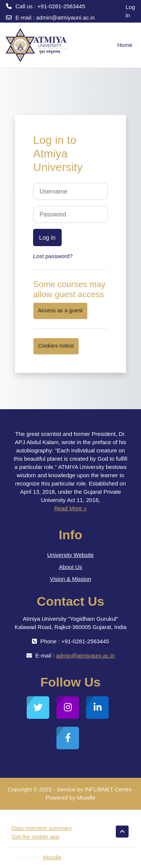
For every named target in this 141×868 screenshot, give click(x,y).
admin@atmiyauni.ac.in (65, 17)
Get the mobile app (36, 837)
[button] (122, 832)
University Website (71, 555)
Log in (130, 11)
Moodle (52, 857)
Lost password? (53, 256)
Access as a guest (60, 310)
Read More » (70, 508)
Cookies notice (56, 346)
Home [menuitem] (125, 45)
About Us (71, 567)
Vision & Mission (71, 579)
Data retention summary (42, 828)
